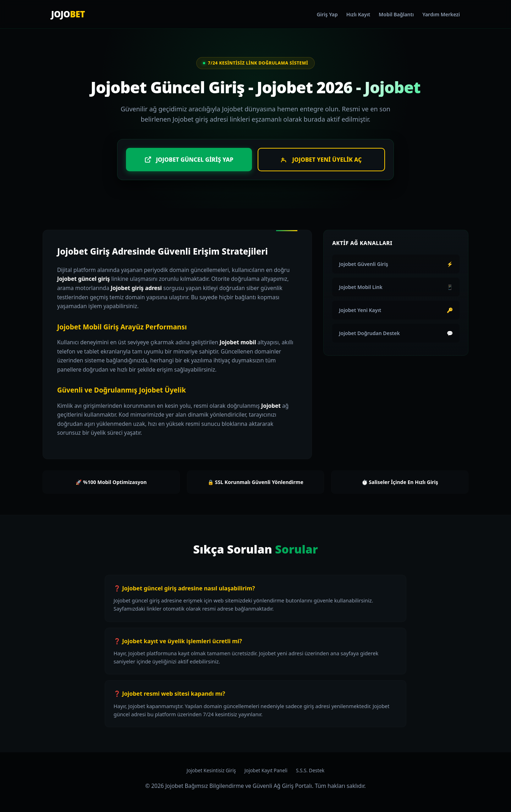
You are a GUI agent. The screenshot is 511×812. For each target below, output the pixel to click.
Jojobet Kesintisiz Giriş (211, 771)
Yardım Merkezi (441, 14)
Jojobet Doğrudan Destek (396, 333)
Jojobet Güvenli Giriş (396, 264)
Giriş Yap (327, 14)
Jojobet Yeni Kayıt (396, 310)
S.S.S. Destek (310, 771)
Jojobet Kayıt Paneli (266, 771)
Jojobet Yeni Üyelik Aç (322, 160)
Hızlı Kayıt (358, 14)
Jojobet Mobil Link (396, 287)
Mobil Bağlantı (396, 14)
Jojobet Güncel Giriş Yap (189, 160)
